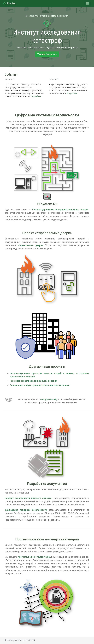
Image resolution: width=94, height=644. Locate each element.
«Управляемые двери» (30, 245)
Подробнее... (37, 96)
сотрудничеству (49, 399)
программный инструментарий (34, 557)
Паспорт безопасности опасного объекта (28, 498)
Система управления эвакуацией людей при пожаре (60, 209)
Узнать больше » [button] (47, 54)
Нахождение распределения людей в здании (33, 381)
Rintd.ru (9, 3)
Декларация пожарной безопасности (26, 510)
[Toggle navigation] (88, 3)
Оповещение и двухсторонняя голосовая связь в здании (40, 385)
